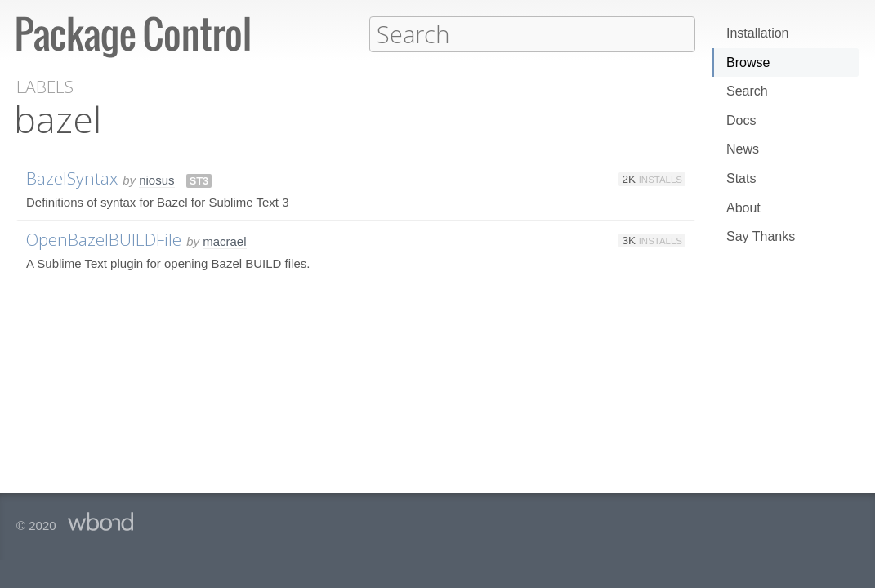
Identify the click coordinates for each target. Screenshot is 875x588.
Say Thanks (761, 236)
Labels (45, 86)
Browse (748, 62)
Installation (758, 33)
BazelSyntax (72, 177)
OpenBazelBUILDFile (104, 238)
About (743, 208)
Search (747, 91)
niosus (156, 179)
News (743, 149)
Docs (741, 120)
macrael (224, 241)
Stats (741, 178)
